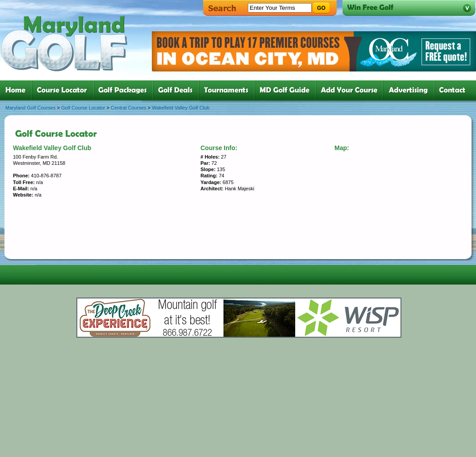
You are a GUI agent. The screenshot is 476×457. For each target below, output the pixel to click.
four (178, 90)
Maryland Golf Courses (31, 108)
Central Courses (128, 108)
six (287, 90)
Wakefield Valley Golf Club (181, 108)
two (65, 90)
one (17, 90)
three (125, 90)
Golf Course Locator (83, 108)
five (228, 90)
